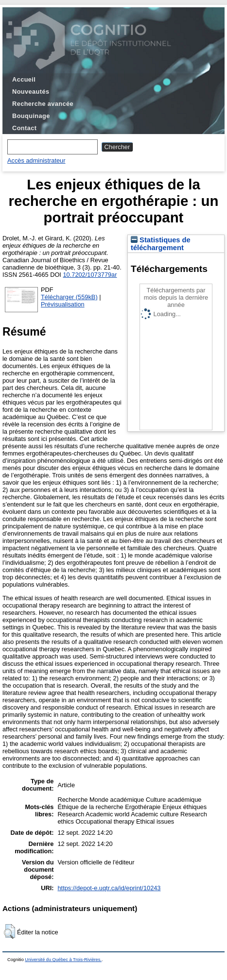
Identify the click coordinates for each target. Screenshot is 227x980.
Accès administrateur (36, 161)
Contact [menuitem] (24, 128)
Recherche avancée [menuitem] (43, 104)
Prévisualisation (63, 304)
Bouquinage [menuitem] (31, 116)
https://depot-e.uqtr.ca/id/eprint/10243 (109, 888)
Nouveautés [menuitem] (31, 92)
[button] (9, 931)
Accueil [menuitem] (24, 79)
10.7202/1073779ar (90, 275)
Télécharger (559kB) (69, 297)
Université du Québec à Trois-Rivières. (63, 960)
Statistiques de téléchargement (161, 244)
